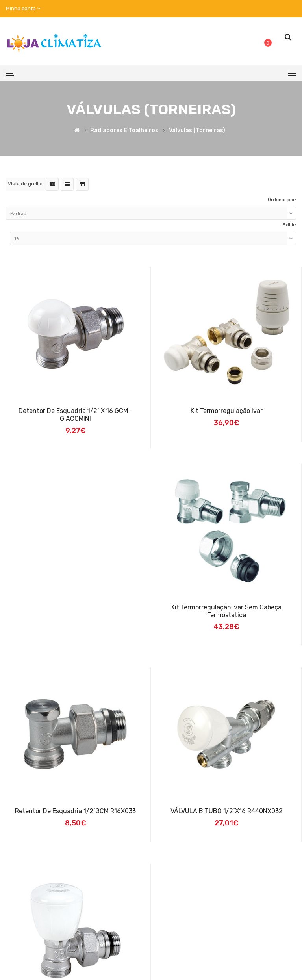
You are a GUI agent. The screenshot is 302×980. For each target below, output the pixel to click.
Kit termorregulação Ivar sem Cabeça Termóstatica (226, 611)
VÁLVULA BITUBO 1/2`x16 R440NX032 (227, 811)
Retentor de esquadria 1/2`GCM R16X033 (75, 811)
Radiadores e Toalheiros (124, 131)
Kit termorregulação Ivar (227, 411)
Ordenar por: (282, 200)
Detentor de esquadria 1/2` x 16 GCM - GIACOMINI (76, 415)
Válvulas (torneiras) (197, 131)
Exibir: (289, 225)
